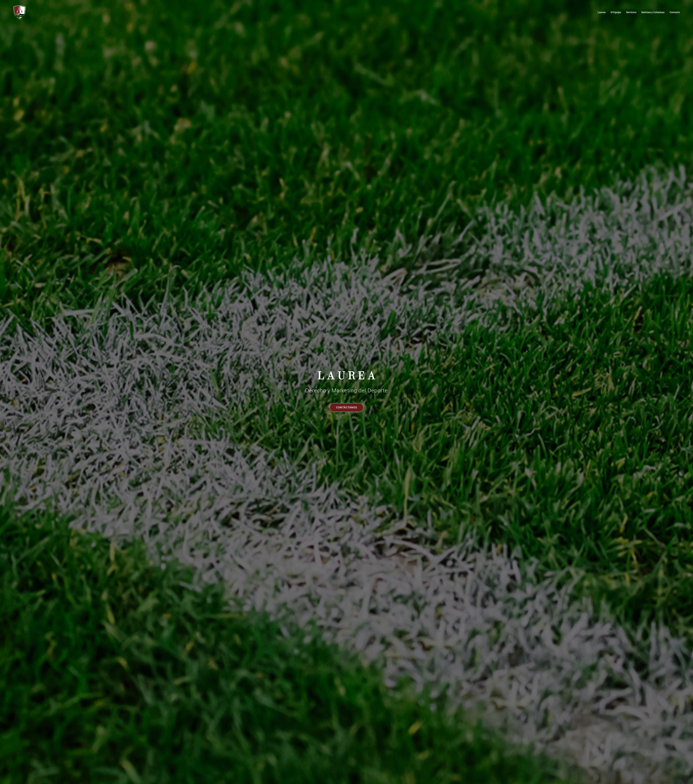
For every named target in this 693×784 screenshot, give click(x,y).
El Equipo (616, 12)
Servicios (631, 12)
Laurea (602, 12)
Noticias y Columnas (653, 12)
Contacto (675, 12)
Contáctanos (347, 407)
